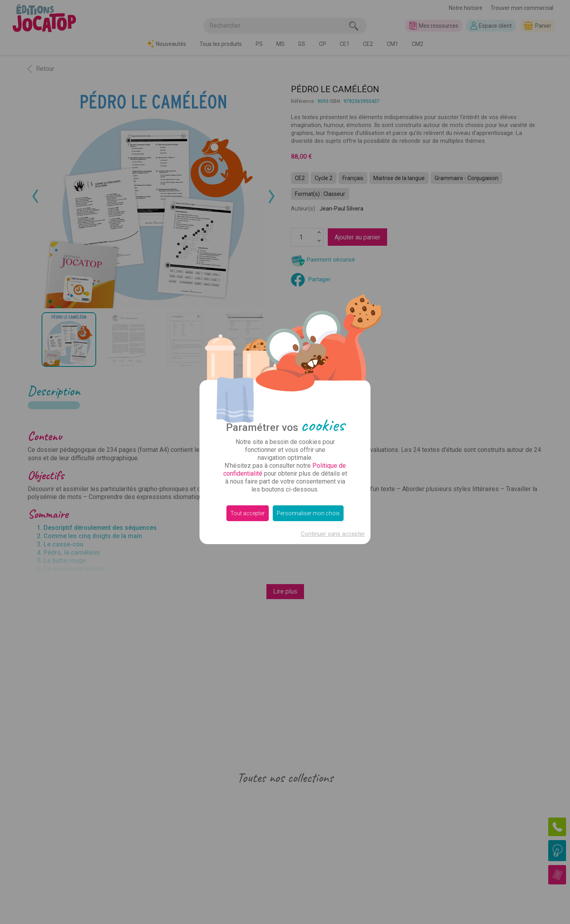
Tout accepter (248, 513)
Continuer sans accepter (333, 534)
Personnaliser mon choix (308, 513)
